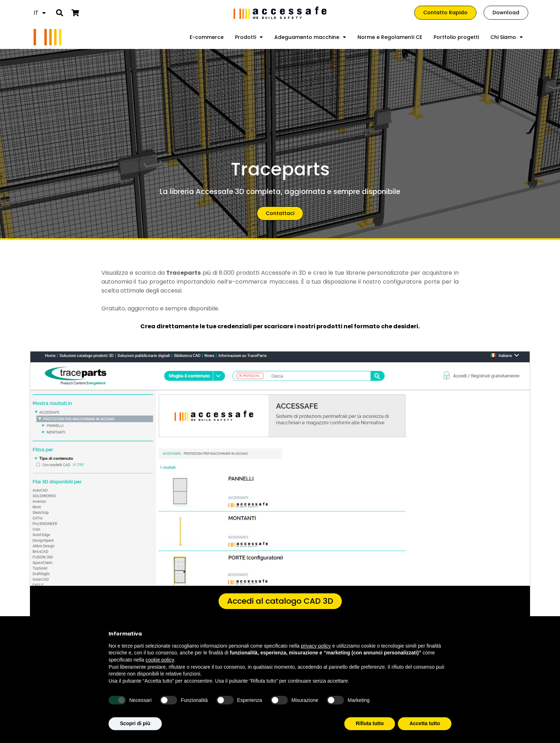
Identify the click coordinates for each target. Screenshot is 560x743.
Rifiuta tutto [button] (370, 723)
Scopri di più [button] (135, 723)
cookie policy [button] (160, 660)
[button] (59, 13)
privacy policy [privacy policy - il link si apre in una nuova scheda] (316, 646)
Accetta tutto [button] (425, 723)
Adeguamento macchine (310, 37)
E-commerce (207, 37)
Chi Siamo (507, 37)
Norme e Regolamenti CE (390, 37)
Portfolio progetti (456, 37)
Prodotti (249, 37)
